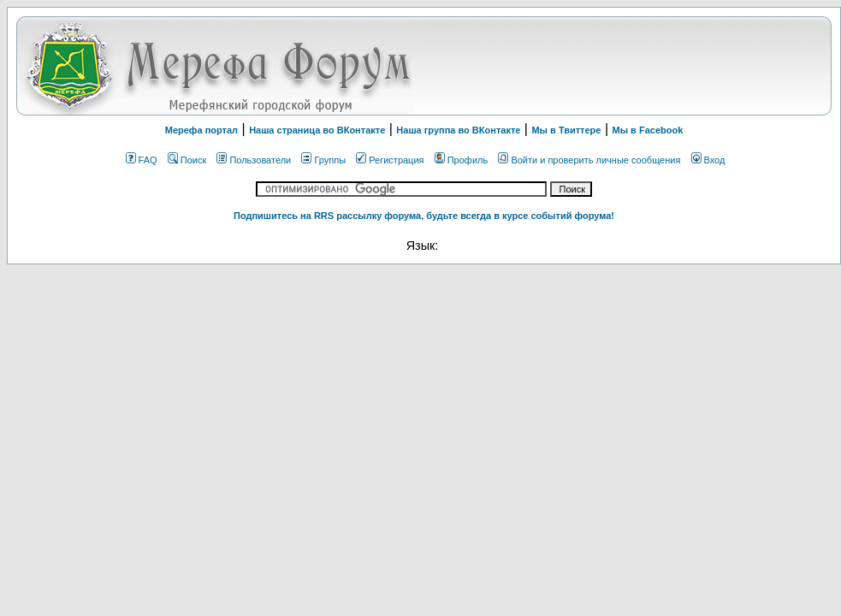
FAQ (142, 160)
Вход (708, 160)
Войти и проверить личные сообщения (589, 160)
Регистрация (390, 160)
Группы (323, 160)
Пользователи (254, 160)
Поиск (187, 160)
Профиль (462, 160)
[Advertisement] (614, 66)
